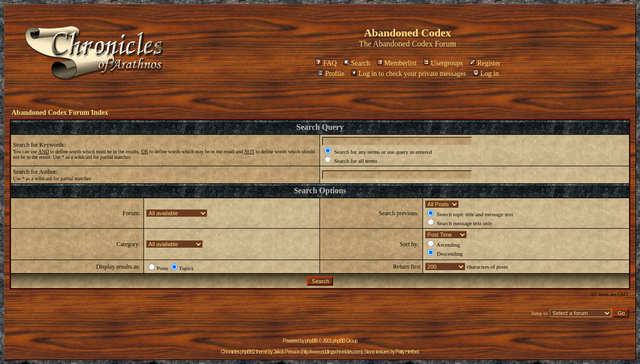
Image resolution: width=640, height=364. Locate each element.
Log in (486, 74)
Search (357, 63)
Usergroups (443, 63)
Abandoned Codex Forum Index (60, 113)
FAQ (326, 63)
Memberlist (397, 63)
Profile (331, 74)
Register (485, 63)
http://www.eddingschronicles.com (332, 352)
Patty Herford (407, 352)
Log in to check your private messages (408, 74)
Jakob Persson (287, 352)
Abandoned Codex (403, 44)
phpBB (311, 341)
